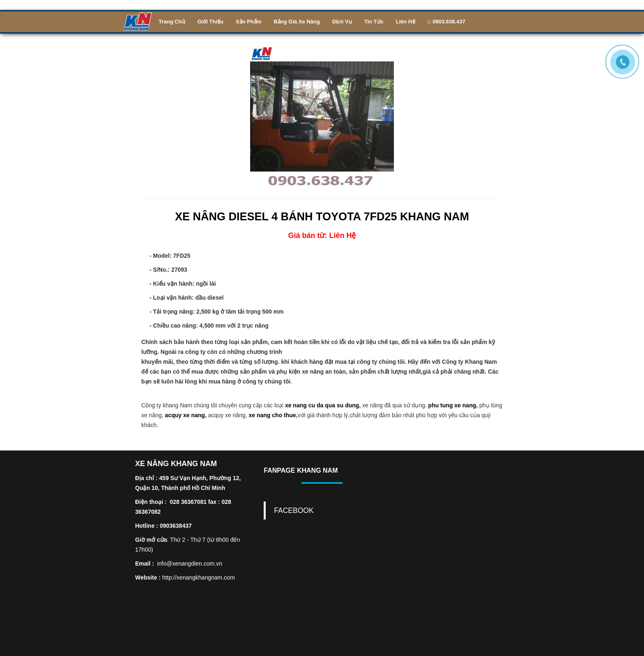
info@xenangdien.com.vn (190, 564)
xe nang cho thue (273, 415)
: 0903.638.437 (446, 22)
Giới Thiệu (210, 22)
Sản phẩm (248, 22)
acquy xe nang (185, 415)
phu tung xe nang (452, 405)
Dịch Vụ (342, 22)
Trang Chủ (172, 22)
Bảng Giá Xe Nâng (297, 22)
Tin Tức (374, 22)
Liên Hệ (406, 22)
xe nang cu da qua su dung (322, 405)
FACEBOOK (294, 510)
